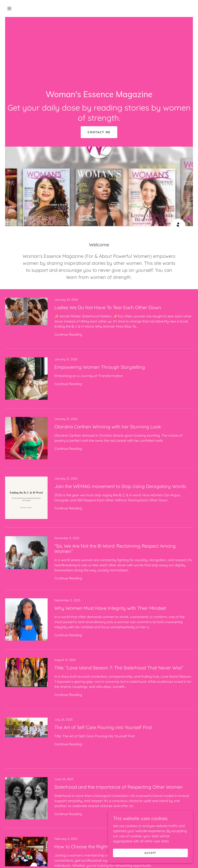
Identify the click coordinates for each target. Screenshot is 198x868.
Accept (150, 853)
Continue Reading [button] (68, 334)
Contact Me (99, 132)
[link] (99, 96)
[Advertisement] (99, 49)
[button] (9, 8)
